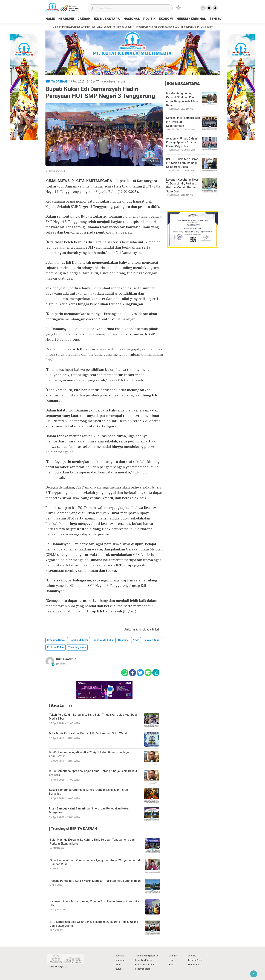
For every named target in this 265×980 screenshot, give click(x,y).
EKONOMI (166, 19)
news (136, 640)
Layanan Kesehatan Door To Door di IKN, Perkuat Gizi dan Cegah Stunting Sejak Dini (182, 186)
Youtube (119, 969)
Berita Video (194, 965)
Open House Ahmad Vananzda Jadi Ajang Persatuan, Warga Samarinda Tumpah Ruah (96, 862)
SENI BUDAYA (220, 19)
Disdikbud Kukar (79, 640)
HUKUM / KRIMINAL (191, 19)
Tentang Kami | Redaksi (147, 956)
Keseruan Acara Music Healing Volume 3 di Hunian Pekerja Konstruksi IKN (95, 903)
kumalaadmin (66, 659)
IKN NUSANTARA (107, 19)
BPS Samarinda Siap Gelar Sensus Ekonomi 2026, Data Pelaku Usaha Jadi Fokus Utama (94, 924)
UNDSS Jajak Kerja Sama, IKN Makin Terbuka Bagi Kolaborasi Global (183, 163)
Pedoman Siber (143, 969)
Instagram (119, 960)
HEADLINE (66, 19)
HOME (50, 19)
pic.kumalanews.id (55, 171)
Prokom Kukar (56, 647)
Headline (123, 640)
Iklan (171, 960)
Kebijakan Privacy (144, 960)
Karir (171, 965)
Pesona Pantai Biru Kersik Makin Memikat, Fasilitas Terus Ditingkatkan (95, 881)
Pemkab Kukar (152, 640)
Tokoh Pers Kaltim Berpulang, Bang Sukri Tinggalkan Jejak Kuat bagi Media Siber (182, 27)
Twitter (118, 965)
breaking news (56, 640)
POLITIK (149, 19)
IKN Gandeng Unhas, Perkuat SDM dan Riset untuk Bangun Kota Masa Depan (93, 27)
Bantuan (173, 956)
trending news (77, 647)
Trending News (195, 960)
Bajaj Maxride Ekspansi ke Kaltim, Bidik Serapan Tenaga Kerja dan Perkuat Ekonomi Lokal (92, 842)
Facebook (119, 956)
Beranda (192, 956)
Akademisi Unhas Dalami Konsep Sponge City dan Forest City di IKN (182, 143)
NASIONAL (132, 19)
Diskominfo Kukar (103, 640)
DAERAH (84, 19)
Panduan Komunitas (145, 965)
